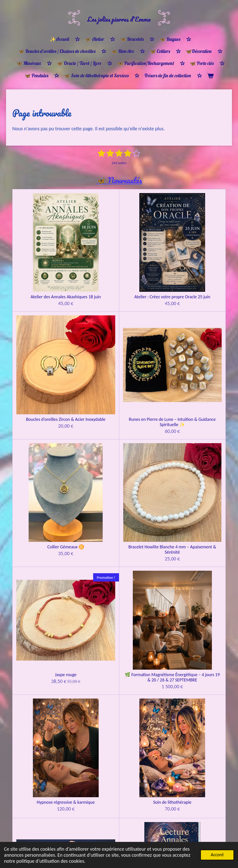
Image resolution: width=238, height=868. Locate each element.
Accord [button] (217, 855)
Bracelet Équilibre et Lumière (92, 764)
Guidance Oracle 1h (146, 496)
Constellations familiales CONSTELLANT (39, 577)
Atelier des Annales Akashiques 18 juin (39, 246)
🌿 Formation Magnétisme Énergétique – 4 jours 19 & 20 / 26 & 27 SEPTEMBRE (199, 333)
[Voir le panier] (210, 76)
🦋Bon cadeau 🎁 (39, 670)
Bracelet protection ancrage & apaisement (199, 764)
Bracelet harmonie (146, 761)
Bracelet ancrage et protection (39, 837)
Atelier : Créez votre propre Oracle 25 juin (92, 246)
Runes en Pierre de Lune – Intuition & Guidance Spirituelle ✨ (199, 249)
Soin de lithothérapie (93, 412)
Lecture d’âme (145, 412)
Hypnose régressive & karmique (39, 414)
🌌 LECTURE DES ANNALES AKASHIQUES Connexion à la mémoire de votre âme (199, 420)
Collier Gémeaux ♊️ (39, 322)
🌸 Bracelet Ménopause (39, 761)
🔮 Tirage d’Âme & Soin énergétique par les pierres (39, 501)
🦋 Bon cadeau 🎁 (199, 670)
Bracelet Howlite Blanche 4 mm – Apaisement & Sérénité (92, 328)
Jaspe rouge (146, 322)
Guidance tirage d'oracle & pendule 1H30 (199, 498)
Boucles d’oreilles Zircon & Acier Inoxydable (146, 246)
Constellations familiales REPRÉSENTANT (92, 577)
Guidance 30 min (92, 496)
